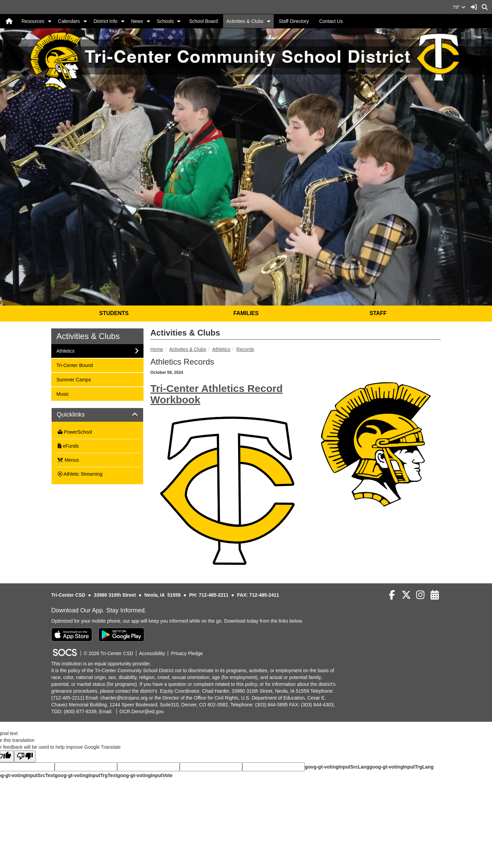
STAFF (378, 313)
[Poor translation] (25, 756)
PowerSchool (75, 432)
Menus (68, 460)
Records (245, 349)
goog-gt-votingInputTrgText (86, 775)
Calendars (69, 21)
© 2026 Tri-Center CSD (108, 653)
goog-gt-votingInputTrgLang (401, 767)
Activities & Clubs (245, 21)
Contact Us (331, 21)
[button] (50, 21)
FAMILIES (246, 313)
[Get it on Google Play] (121, 635)
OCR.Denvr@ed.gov (141, 711)
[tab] (97, 415)
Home (157, 349)
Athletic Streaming (80, 474)
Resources (33, 21)
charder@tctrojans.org (124, 698)
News (137, 21)
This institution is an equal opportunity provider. (101, 664)
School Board (203, 21)
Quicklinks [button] (78, 415)
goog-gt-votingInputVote (145, 775)
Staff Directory (294, 21)
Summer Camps (73, 379)
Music (65, 394)
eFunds (68, 446)
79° (459, 7)
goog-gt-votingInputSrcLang (337, 767)
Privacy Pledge (187, 653)
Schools (165, 21)
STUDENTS (114, 313)
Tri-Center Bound (74, 365)
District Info (106, 21)
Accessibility (152, 653)
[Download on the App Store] (72, 635)
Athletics (221, 349)
